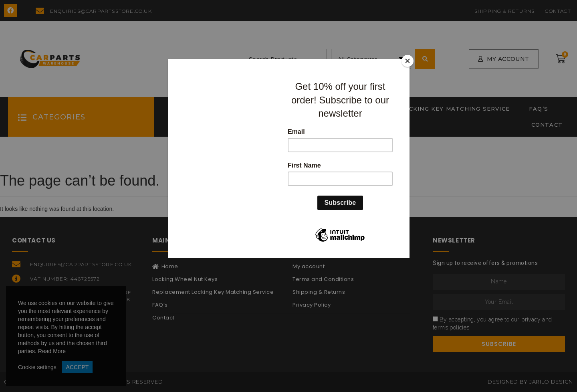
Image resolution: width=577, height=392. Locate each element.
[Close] (408, 61)
